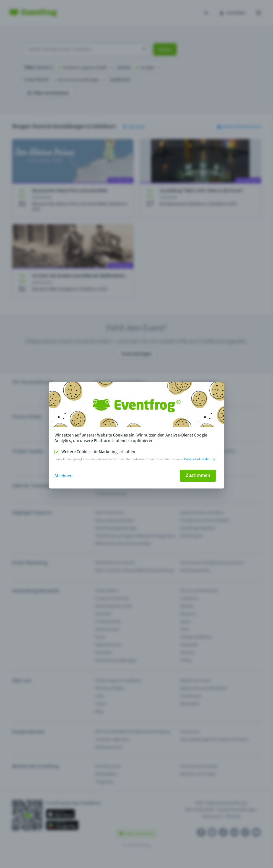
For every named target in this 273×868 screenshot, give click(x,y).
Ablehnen (63, 476)
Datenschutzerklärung (200, 459)
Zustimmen (198, 475)
